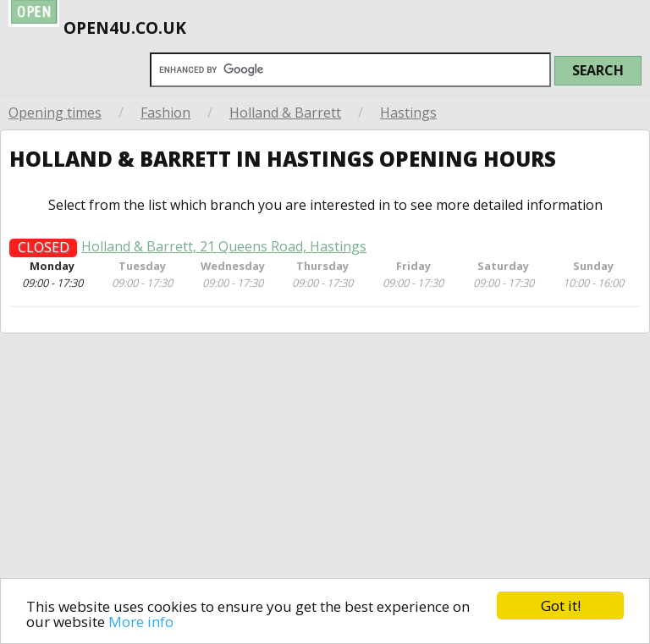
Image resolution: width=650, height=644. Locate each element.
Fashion (165, 113)
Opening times (55, 113)
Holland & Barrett (285, 113)
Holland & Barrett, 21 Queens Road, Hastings (224, 252)
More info (141, 622)
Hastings (408, 113)
